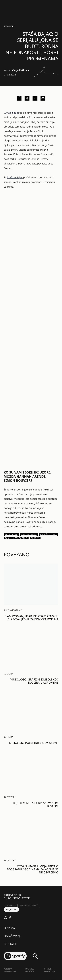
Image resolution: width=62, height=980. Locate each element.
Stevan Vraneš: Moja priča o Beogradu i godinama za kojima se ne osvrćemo (33, 869)
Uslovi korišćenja (50, 970)
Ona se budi (12, 113)
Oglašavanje (13, 936)
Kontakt (10, 944)
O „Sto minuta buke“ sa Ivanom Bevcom (36, 804)
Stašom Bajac (15, 177)
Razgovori (9, 26)
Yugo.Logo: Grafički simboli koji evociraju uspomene (34, 681)
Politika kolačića (30, 970)
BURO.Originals (13, 610)
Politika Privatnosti (10, 970)
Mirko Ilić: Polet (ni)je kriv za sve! (34, 743)
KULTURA (8, 674)
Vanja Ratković (21, 70)
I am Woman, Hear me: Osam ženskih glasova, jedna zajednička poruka (32, 618)
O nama (9, 928)
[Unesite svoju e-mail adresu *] (22, 905)
